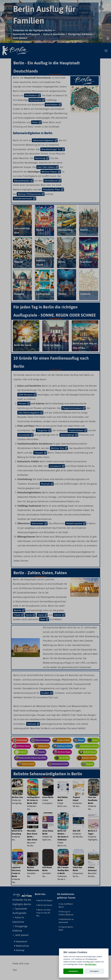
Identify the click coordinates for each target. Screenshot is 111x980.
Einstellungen (90, 964)
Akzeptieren (73, 971)
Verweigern (94, 971)
